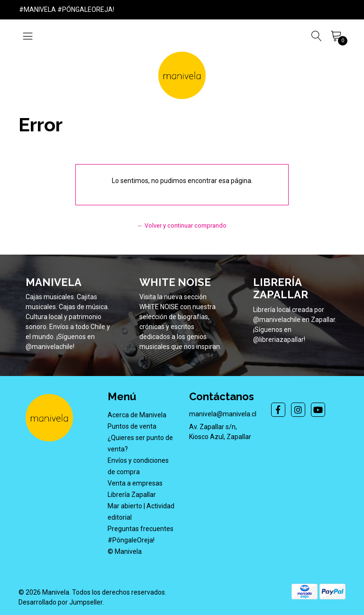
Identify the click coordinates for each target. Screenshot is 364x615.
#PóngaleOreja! (131, 540)
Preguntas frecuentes (141, 529)
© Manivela (125, 551)
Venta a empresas (135, 483)
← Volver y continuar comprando (182, 225)
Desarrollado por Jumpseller (60, 602)
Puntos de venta (132, 426)
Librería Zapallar (132, 495)
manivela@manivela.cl (223, 414)
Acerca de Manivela (137, 415)
